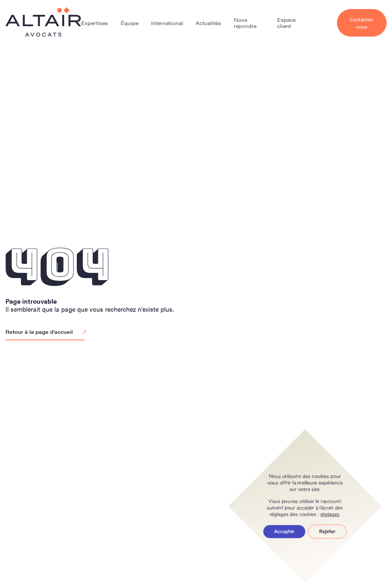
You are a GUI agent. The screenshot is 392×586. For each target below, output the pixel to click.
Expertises (95, 23)
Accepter (284, 531)
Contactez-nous (362, 23)
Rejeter (327, 531)
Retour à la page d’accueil (47, 332)
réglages (330, 515)
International (167, 23)
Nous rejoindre (245, 23)
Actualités (208, 23)
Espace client (286, 23)
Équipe (130, 23)
